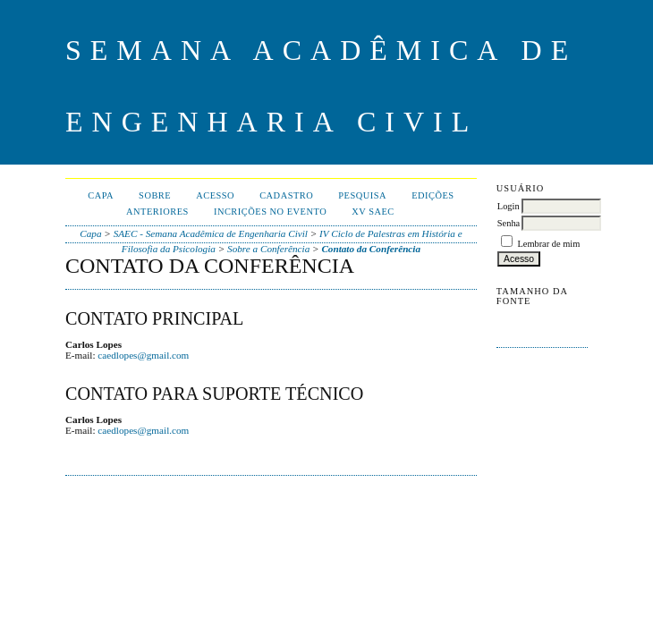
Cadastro (286, 195)
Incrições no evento (270, 212)
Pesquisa (362, 195)
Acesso (215, 195)
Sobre (155, 195)
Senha (509, 223)
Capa (101, 195)
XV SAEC (373, 212)
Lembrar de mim (548, 244)
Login (509, 206)
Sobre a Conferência (268, 249)
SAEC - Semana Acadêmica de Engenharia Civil (211, 233)
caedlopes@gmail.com (143, 355)
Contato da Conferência (371, 249)
